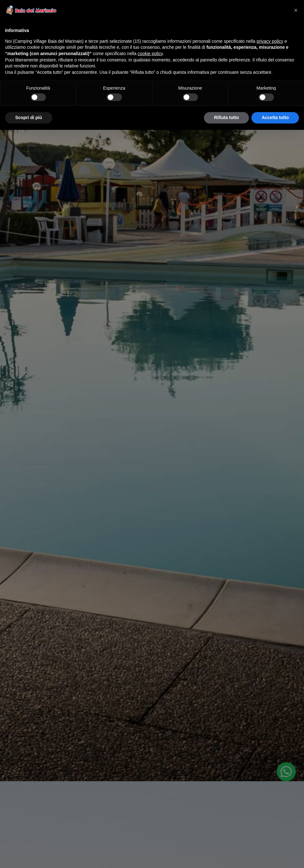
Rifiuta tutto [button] (227, 117)
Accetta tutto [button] (275, 117)
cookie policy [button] (150, 54)
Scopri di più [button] (29, 117)
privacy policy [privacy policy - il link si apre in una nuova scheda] (270, 41)
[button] (296, 10)
